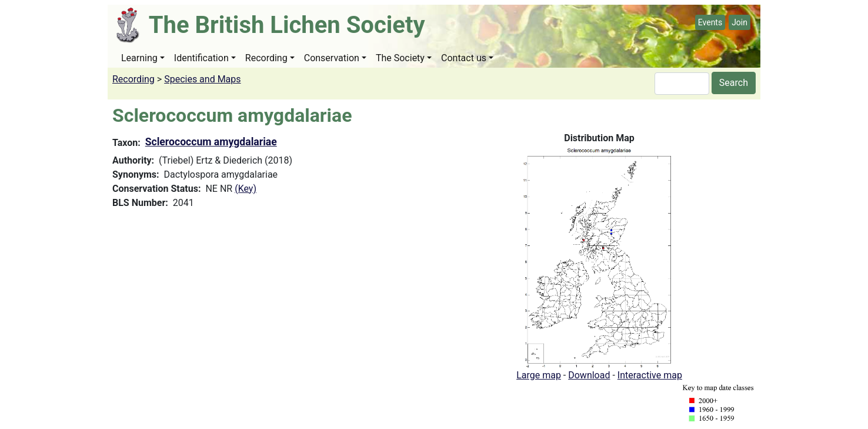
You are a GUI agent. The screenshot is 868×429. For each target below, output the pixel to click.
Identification (201, 58)
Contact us (464, 58)
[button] (599, 256)
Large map (539, 375)
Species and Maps (202, 79)
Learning (139, 58)
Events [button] (710, 22)
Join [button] (740, 22)
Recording (266, 58)
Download (589, 375)
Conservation (332, 58)
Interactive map (650, 375)
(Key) (246, 189)
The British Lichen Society (287, 25)
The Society (400, 58)
